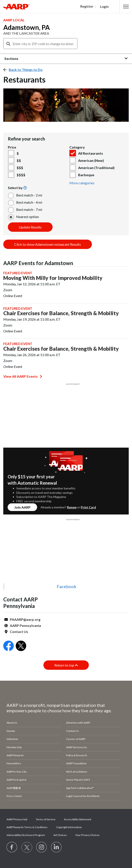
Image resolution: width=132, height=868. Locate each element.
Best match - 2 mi (29, 195)
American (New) (91, 160)
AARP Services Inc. (77, 747)
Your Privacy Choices (87, 835)
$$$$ (21, 175)
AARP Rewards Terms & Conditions (27, 827)
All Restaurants (91, 153)
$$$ (20, 168)
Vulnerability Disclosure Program (26, 835)
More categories (82, 183)
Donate (11, 731)
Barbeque (86, 175)
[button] (126, 7)
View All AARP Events (23, 376)
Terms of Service (46, 819)
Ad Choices (60, 835)
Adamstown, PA (27, 27)
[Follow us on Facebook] (12, 847)
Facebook (67, 586)
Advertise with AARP (78, 723)
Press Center (14, 796)
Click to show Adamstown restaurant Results (48, 244)
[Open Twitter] (21, 646)
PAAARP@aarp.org (25, 619)
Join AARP (22, 507)
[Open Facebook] (9, 646)
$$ (19, 160)
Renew (72, 507)
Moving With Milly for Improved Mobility (53, 278)
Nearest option (27, 217)
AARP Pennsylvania (25, 625)
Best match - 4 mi (29, 202)
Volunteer (12, 739)
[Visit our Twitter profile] (27, 847)
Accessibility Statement (78, 819)
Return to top (66, 665)
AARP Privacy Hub (17, 819)
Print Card (88, 507)
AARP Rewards (15, 755)
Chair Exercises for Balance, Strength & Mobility (61, 313)
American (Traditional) (96, 168)
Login (104, 7)
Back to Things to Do (26, 70)
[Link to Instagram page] (42, 847)
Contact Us (19, 632)
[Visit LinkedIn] (57, 847)
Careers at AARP (76, 739)
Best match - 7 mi (29, 209)
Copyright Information (69, 827)
